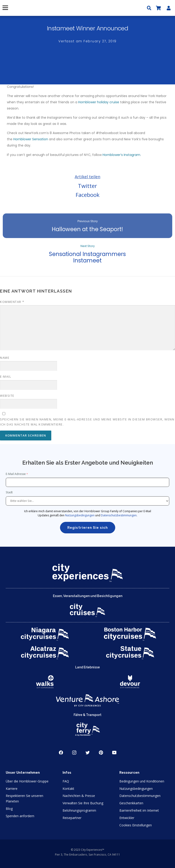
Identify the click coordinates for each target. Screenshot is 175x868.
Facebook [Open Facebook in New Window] (61, 753)
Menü (5, 8)
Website (7, 396)
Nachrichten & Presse (79, 796)
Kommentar (12, 302)
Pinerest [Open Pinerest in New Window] (101, 753)
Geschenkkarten (131, 803)
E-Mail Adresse (16, 474)
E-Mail (6, 377)
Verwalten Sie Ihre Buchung (83, 803)
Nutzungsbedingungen (80, 515)
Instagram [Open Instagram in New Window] (74, 753)
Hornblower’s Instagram (121, 155)
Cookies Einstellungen (136, 825)
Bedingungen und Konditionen (142, 781)
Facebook (88, 195)
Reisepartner (72, 818)
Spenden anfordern (20, 816)
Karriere (12, 789)
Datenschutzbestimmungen (119, 515)
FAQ (66, 781)
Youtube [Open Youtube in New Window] (114, 753)
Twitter (87, 186)
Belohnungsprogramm (79, 810)
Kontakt (68, 789)
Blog (9, 809)
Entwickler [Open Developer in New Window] (127, 818)
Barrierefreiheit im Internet (139, 810)
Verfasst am (87, 41)
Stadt (10, 492)
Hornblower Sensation (31, 139)
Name (5, 358)
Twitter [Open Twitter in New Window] (88, 753)
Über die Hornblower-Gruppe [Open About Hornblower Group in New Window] (27, 781)
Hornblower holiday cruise (99, 102)
